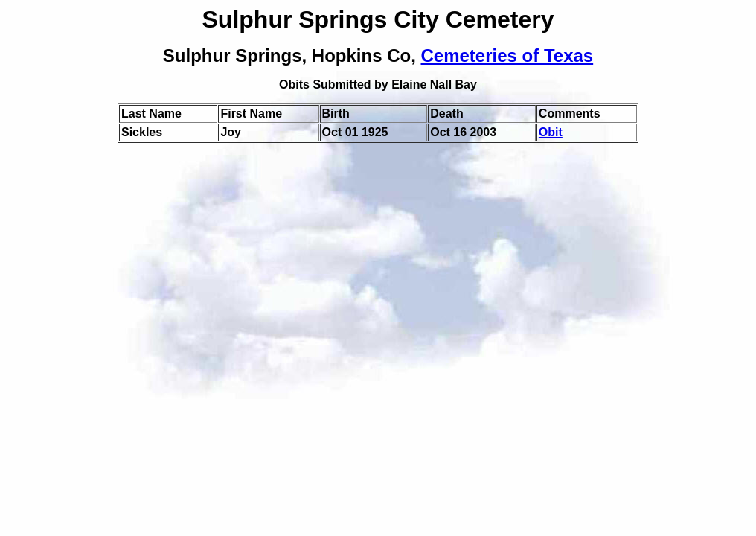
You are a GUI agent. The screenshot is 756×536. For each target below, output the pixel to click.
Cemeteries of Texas (507, 55)
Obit (551, 132)
